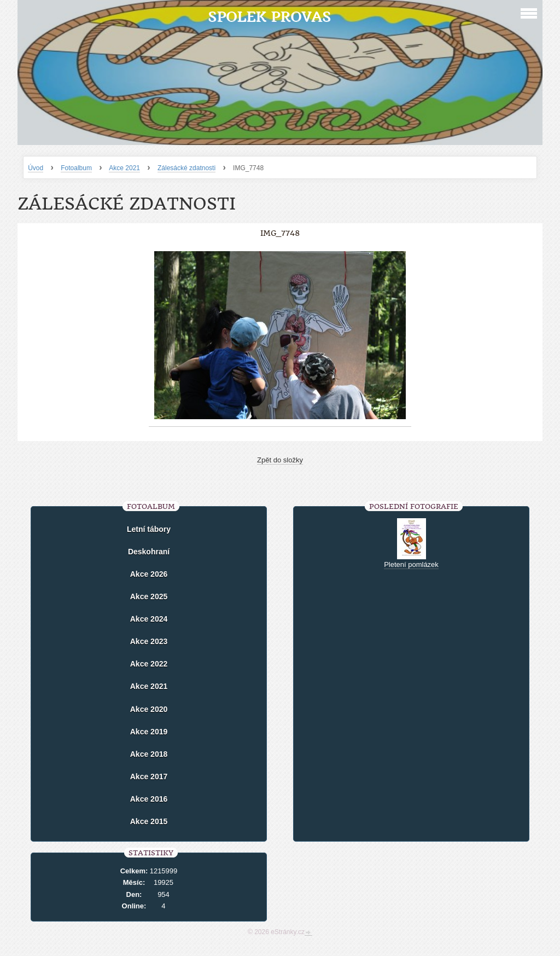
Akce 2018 (149, 754)
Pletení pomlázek (411, 564)
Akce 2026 (149, 574)
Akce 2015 (149, 821)
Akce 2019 (149, 732)
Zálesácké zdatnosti (186, 168)
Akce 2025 (149, 596)
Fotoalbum (76, 168)
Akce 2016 (149, 799)
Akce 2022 (149, 664)
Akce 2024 (149, 619)
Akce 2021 (124, 168)
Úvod (36, 168)
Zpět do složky (280, 460)
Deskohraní (149, 552)
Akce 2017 (149, 777)
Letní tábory (149, 529)
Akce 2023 (149, 641)
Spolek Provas (269, 17)
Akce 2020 (149, 709)
